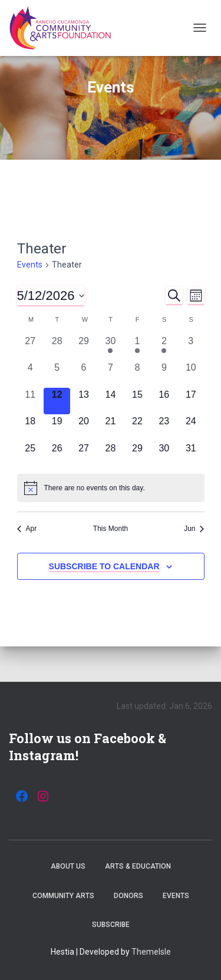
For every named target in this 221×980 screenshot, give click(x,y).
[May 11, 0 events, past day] (30, 401)
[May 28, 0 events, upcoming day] (111, 455)
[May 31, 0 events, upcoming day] (191, 455)
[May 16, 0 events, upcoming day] (164, 401)
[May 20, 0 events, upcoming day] (83, 428)
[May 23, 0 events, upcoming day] (164, 428)
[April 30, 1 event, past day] (111, 347)
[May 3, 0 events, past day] (191, 347)
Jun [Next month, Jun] (194, 529)
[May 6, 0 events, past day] (83, 374)
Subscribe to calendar (104, 566)
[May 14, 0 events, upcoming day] (111, 401)
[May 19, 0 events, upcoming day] (57, 428)
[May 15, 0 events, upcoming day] (137, 401)
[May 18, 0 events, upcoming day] (30, 428)
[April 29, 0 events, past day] (83, 347)
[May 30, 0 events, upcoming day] (164, 455)
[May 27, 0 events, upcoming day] (83, 455)
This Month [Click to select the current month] (111, 529)
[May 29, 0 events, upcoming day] (137, 455)
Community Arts (63, 896)
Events (30, 265)
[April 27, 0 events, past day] (30, 347)
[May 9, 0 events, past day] (164, 374)
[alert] (111, 488)
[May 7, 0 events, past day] (111, 374)
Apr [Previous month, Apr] (27, 529)
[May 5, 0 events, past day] (57, 374)
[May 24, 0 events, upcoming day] (191, 428)
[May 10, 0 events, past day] (191, 374)
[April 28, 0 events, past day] (57, 347)
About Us (68, 866)
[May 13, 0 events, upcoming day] (83, 401)
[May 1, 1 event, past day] (137, 347)
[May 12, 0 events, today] (57, 401)
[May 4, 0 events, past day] (30, 374)
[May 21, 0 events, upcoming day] (111, 428)
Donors (128, 896)
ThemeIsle (151, 952)
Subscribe (111, 925)
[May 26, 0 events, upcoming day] (57, 455)
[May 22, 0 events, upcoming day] (137, 428)
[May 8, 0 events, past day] (137, 374)
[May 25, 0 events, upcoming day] (30, 455)
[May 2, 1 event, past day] (164, 347)
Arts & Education (138, 866)
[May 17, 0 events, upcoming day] (191, 401)
